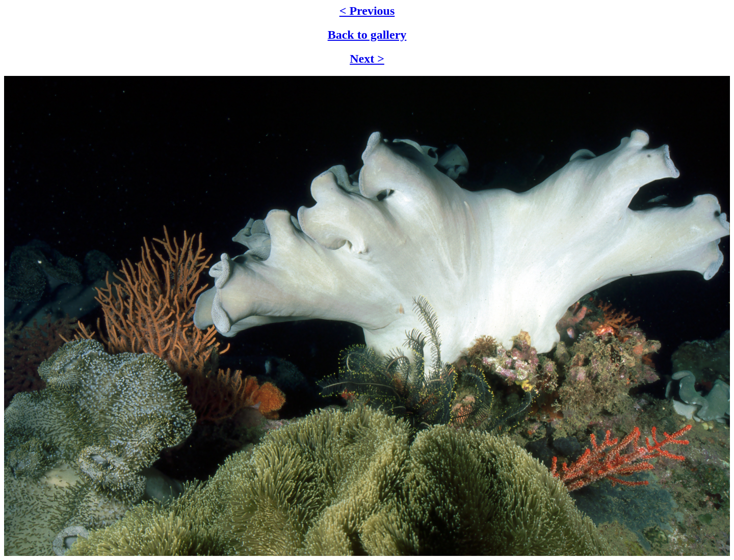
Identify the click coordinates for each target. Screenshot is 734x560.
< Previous (367, 11)
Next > (367, 59)
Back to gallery (367, 35)
